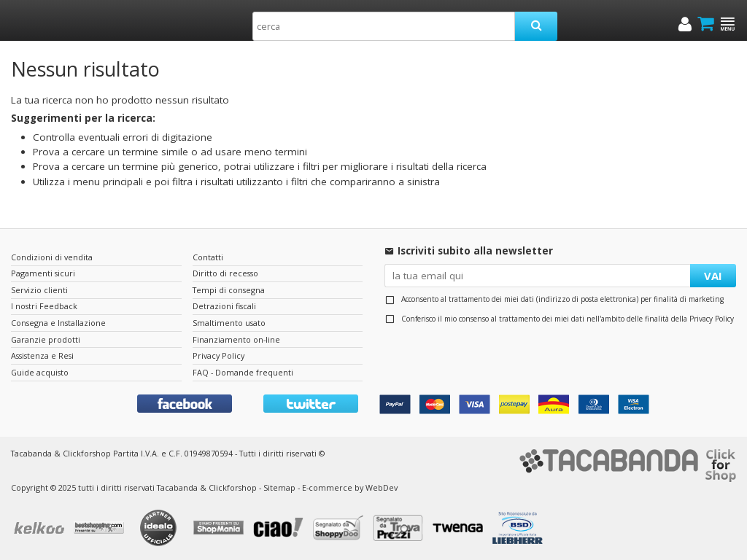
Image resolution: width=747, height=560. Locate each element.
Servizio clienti (39, 290)
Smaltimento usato (229, 323)
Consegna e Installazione (58, 323)
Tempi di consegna (229, 290)
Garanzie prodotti (46, 339)
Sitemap (279, 487)
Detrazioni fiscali (224, 306)
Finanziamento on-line (236, 339)
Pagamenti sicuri (43, 273)
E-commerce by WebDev (350, 487)
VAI (713, 276)
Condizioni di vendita (52, 257)
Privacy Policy (712, 319)
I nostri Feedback (44, 306)
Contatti (208, 257)
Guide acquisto (40, 372)
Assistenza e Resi (42, 355)
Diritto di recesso (225, 273)
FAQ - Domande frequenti (243, 372)
